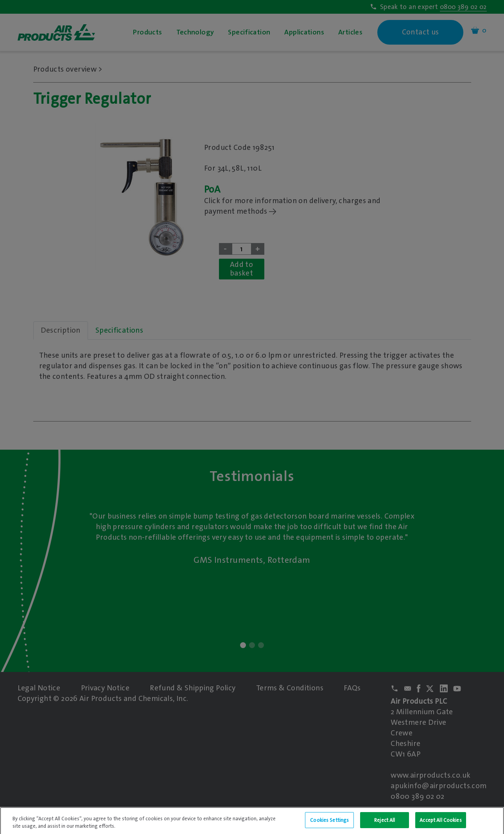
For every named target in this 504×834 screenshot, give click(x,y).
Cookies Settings (329, 825)
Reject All (385, 825)
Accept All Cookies (440, 825)
